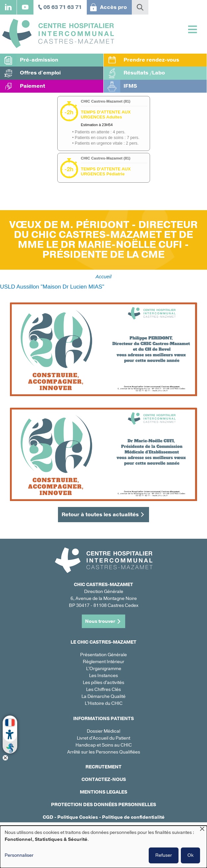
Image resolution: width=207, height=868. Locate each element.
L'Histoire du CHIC (104, 703)
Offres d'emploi (40, 73)
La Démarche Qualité (103, 696)
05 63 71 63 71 (63, 7)
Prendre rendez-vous (151, 60)
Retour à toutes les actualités (100, 515)
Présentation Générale (103, 655)
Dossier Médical (103, 731)
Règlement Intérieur (103, 662)
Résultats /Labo (144, 73)
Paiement (32, 86)
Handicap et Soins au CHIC (104, 745)
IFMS (130, 86)
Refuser (164, 855)
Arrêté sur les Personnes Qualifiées (104, 752)
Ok (190, 855)
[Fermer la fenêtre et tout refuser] (202, 830)
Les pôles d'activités (103, 683)
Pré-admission (39, 60)
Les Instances (103, 676)
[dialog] (103, 847)
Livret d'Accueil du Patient (103, 738)
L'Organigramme (104, 669)
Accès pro (113, 7)
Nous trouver (100, 621)
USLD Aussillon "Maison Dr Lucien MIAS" (52, 287)
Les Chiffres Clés (103, 689)
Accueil (104, 277)
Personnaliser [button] (19, 855)
